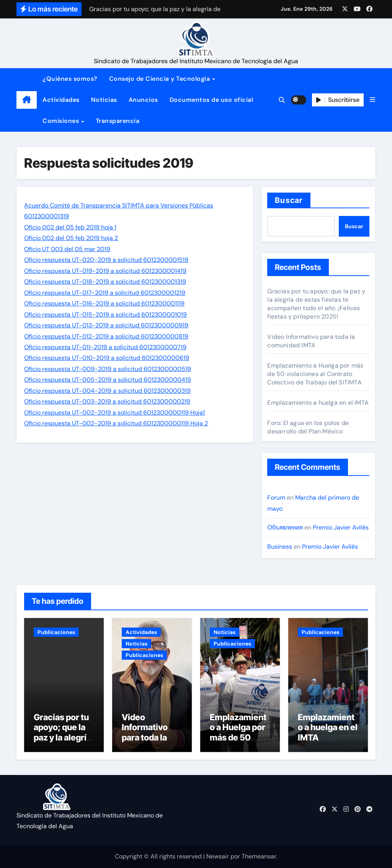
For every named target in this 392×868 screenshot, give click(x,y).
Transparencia (118, 121)
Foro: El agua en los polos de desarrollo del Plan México (308, 427)
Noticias (104, 100)
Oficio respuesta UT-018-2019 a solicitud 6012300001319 (105, 282)
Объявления (285, 527)
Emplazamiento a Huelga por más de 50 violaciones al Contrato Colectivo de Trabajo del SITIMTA (315, 374)
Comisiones (62, 121)
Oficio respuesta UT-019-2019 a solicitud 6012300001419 (105, 271)
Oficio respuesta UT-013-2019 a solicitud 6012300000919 (106, 325)
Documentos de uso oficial (212, 100)
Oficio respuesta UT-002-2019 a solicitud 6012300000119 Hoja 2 (116, 423)
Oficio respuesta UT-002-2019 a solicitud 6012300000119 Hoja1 (114, 413)
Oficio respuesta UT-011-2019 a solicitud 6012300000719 (105, 347)
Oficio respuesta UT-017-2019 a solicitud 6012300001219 (105, 293)
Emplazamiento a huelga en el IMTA (318, 403)
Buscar (289, 200)
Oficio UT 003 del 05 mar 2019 (67, 249)
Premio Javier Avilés (341, 527)
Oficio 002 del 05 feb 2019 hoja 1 (70, 227)
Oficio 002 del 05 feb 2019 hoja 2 (71, 238)
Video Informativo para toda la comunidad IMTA (311, 341)
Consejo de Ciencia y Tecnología (160, 79)
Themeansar (259, 856)
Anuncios (143, 100)
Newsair (218, 856)
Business (280, 547)
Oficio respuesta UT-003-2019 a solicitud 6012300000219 (107, 401)
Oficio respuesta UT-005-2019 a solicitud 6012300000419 (108, 380)
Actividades (61, 100)
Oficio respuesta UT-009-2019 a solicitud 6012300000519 (108, 369)
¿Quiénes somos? (70, 79)
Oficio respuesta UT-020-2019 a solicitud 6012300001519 (106, 260)
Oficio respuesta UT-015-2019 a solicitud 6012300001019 (105, 315)
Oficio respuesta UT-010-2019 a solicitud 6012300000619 (107, 358)
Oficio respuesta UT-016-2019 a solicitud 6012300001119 (104, 303)
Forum (276, 498)
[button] (372, 100)
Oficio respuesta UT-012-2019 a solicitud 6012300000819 (106, 336)
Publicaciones (56, 632)
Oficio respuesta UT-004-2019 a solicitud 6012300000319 (107, 391)
